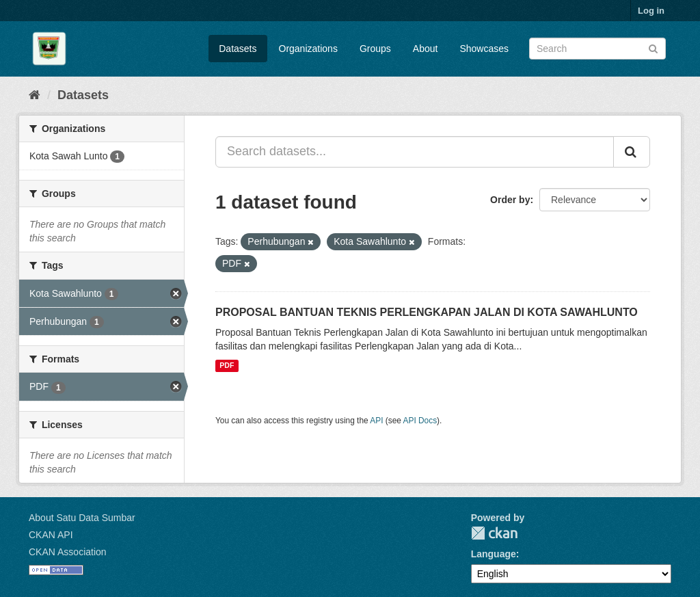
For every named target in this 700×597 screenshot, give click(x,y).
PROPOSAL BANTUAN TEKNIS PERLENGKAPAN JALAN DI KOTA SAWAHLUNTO (427, 312)
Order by (510, 200)
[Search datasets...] (415, 152)
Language (494, 554)
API (376, 421)
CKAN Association (68, 552)
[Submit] (653, 48)
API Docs (420, 421)
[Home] (35, 95)
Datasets (238, 49)
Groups (375, 49)
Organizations (308, 49)
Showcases (484, 49)
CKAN (494, 533)
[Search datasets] (597, 49)
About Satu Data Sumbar (82, 518)
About (426, 49)
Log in (651, 11)
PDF (227, 366)
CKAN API (51, 535)
